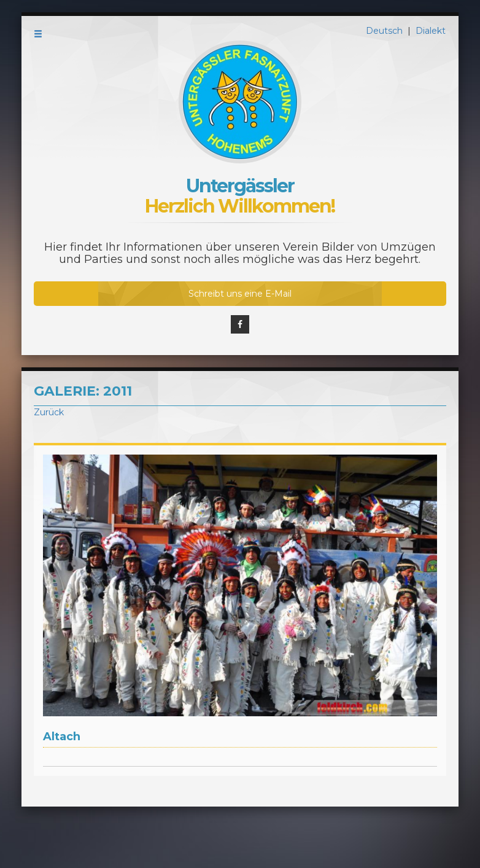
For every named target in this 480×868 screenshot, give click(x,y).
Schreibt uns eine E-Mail (240, 294)
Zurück (49, 412)
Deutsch (385, 31)
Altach (62, 737)
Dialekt (431, 31)
